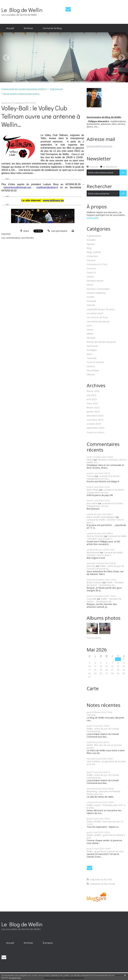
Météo (90, 334)
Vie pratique (93, 370)
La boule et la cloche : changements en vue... (104, 477)
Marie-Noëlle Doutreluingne (101, 517)
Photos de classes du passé (101, 342)
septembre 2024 (95, 428)
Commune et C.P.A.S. (97, 264)
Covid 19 (91, 272)
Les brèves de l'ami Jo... (99, 321)
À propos (48, 943)
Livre (89, 325)
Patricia (90, 476)
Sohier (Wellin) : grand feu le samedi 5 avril (106, 836)
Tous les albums (94, 638)
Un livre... (91, 366)
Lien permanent (57, 231)
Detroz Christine (95, 536)
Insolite (90, 297)
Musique (91, 338)
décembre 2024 (95, 416)
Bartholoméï (93, 552)
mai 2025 (91, 395)
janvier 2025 (93, 412)
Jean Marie (92, 503)
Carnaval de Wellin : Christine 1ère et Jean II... (105, 521)
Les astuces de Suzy (97, 317)
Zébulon (91, 374)
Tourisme (92, 358)
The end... (92, 715)
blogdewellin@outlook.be (100, 146)
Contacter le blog (52, 28)
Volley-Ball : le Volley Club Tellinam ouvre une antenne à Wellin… (41, 116)
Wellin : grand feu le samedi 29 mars (105, 851)
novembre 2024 (95, 420)
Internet (91, 305)
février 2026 (93, 391)
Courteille (92, 599)
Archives (28, 28)
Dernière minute (95, 281)
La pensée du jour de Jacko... (101, 309)
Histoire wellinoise (96, 293)
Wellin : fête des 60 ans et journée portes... (104, 746)
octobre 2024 (94, 424)
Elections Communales (98, 289)
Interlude (91, 301)
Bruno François (94, 582)
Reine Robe (93, 490)
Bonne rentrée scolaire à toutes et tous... (22, 94)
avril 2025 (92, 399)
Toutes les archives (95, 433)
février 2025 (93, 407)
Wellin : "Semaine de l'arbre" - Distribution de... (105, 584)
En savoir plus (15, 978)
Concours (91, 268)
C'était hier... (93, 256)
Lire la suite (93, 218)
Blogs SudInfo (94, 252)
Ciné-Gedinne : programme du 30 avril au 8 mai (106, 763)
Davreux (91, 566)
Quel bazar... (93, 346)
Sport (90, 354)
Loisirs (90, 329)
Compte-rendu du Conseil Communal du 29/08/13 (24, 89)
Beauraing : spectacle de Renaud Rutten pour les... (103, 793)
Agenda (91, 244)
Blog (89, 248)
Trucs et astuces (95, 362)
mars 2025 (92, 403)
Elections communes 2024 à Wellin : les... (107, 461)
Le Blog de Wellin (22, 10)
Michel (90, 460)
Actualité (91, 240)
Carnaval (91, 260)
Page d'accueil (56, 89)
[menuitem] (10, 28)
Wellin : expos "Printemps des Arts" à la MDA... (106, 806)
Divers (90, 285)
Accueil (10, 28)
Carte (93, 688)
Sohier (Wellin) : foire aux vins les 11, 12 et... (105, 823)
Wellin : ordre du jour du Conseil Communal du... (105, 567)
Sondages (92, 350)
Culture (90, 277)
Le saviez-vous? (95, 313)
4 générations (94, 236)
